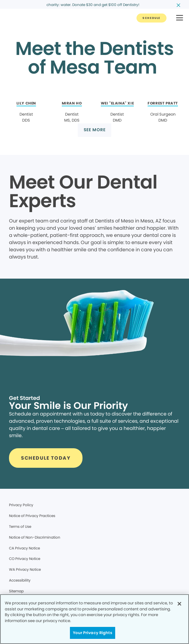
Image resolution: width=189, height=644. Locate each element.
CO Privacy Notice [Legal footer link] (25, 559)
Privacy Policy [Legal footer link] (21, 505)
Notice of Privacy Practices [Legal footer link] (32, 516)
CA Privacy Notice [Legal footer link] (24, 548)
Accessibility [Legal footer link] (20, 580)
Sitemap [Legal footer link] (16, 591)
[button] (180, 18)
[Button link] (151, 18)
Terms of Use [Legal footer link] (20, 526)
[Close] (179, 604)
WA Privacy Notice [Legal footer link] (25, 569)
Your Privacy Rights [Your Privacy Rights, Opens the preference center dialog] (92, 633)
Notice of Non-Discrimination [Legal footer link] (35, 537)
